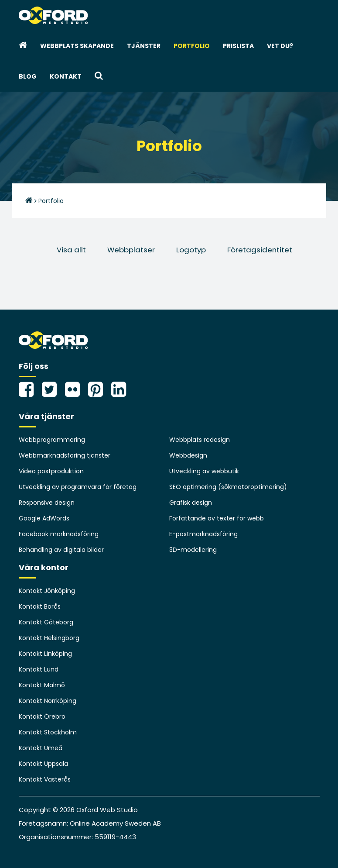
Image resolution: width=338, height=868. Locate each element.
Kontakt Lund (39, 669)
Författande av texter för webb (217, 518)
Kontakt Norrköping (48, 701)
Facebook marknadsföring (59, 534)
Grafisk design (191, 503)
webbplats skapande (77, 46)
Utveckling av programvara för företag (78, 487)
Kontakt (66, 76)
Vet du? (280, 46)
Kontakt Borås (40, 606)
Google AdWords (44, 518)
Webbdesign (188, 455)
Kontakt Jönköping (47, 591)
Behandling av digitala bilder (61, 550)
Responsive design (47, 503)
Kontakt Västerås (45, 779)
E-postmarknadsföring (203, 534)
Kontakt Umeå (41, 748)
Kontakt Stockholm (48, 732)
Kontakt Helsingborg (49, 638)
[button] (99, 76)
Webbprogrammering (52, 440)
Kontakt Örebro (42, 716)
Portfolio (192, 46)
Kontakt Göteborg (46, 622)
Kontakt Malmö (42, 685)
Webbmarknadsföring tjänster (65, 455)
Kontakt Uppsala (43, 764)
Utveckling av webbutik (204, 471)
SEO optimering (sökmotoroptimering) (228, 487)
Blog (28, 76)
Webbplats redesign (200, 440)
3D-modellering (193, 550)
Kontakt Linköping (45, 654)
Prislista (238, 46)
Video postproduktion (51, 471)
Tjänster (144, 46)
